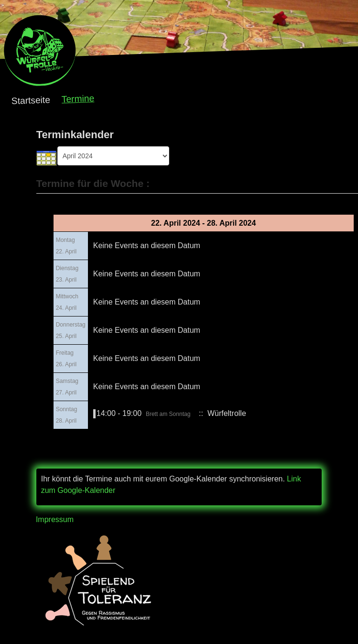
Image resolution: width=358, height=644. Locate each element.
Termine (78, 99)
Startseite (31, 100)
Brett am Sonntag (168, 414)
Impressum (55, 519)
